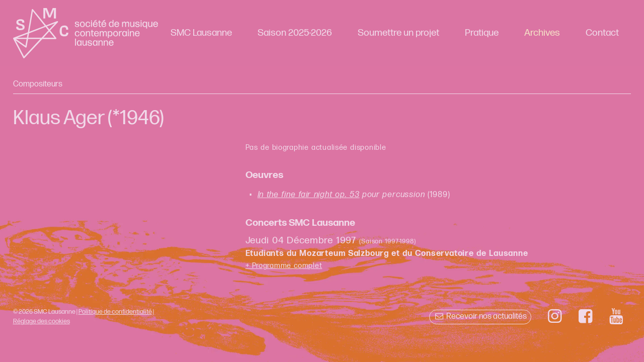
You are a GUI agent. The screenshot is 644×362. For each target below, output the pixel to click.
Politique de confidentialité (115, 312)
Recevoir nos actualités (480, 316)
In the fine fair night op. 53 (309, 195)
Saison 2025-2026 (295, 33)
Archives (542, 33)
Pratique (482, 33)
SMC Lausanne (201, 33)
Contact (602, 33)
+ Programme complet (284, 266)
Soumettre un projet (398, 33)
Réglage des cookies (42, 321)
